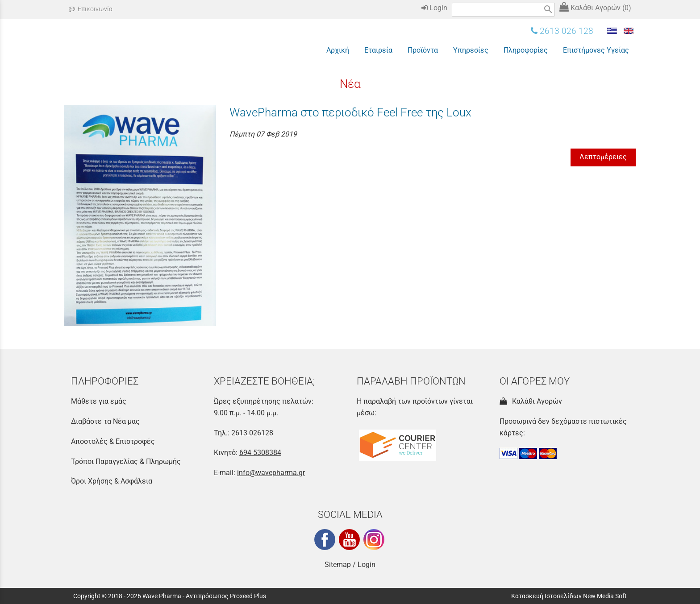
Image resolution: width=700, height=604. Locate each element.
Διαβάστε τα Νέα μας (105, 421)
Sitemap (338, 565)
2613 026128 (252, 433)
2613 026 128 (562, 31)
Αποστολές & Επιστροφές (113, 441)
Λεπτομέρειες (603, 157)
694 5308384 (260, 453)
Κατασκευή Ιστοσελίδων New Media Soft (569, 596)
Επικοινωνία (91, 9)
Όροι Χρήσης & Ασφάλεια (112, 481)
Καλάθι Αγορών (531, 401)
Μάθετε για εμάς (99, 401)
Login (434, 8)
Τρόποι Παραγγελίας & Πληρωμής (126, 461)
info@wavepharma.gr (271, 473)
